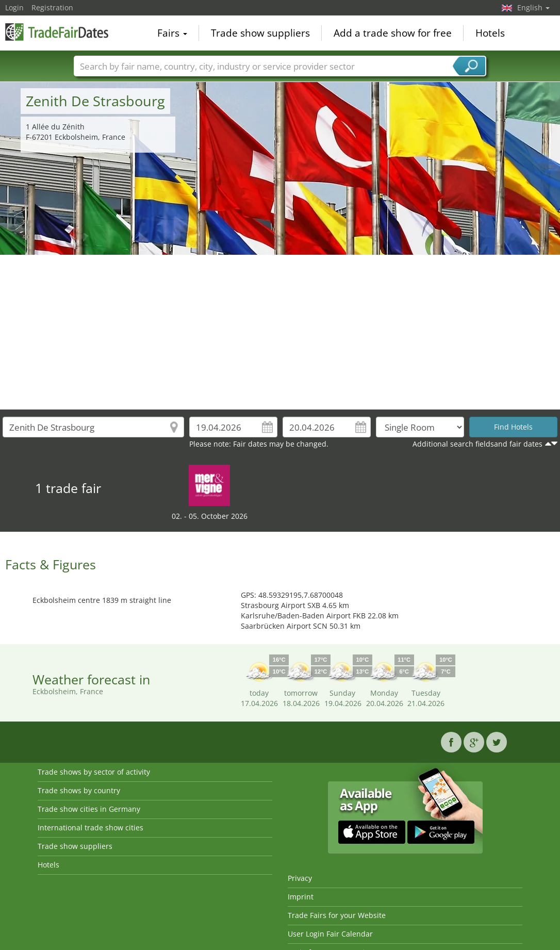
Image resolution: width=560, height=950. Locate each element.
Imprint (301, 897)
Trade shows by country (79, 790)
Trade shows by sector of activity (94, 772)
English (533, 7)
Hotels (490, 33)
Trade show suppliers (260, 33)
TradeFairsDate (57, 32)
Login (14, 7)
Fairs (172, 33)
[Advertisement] (280, 332)
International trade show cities (90, 828)
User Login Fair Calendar (330, 934)
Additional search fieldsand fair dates (477, 444)
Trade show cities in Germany (89, 809)
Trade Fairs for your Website (337, 915)
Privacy (300, 878)
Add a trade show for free (393, 33)
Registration (52, 7)
